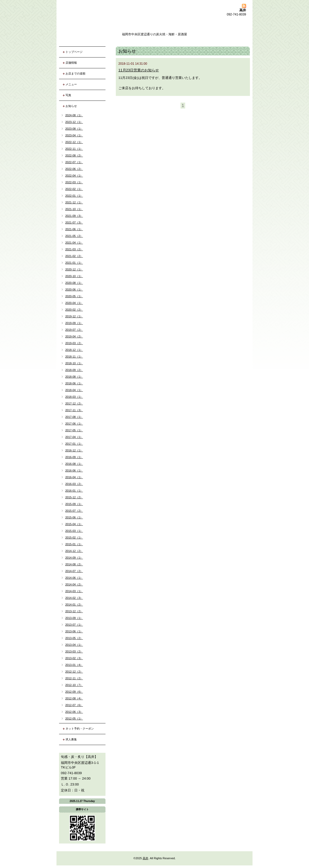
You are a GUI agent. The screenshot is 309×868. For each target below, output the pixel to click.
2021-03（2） (74, 249)
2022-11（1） (74, 149)
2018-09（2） (74, 370)
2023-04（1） (74, 135)
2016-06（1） (74, 470)
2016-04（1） (74, 477)
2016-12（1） (74, 450)
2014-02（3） (74, 598)
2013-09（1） (74, 618)
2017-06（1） (74, 424)
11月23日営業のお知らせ (139, 70)
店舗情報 (71, 63)
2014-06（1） (74, 578)
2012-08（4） (74, 698)
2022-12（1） (74, 142)
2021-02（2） (74, 256)
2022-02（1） (74, 189)
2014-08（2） (74, 564)
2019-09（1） (74, 323)
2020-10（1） (74, 276)
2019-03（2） (74, 343)
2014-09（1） (74, 558)
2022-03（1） (74, 182)
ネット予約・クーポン (80, 729)
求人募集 (71, 739)
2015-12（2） (74, 497)
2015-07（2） (74, 511)
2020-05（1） (74, 296)
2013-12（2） (74, 611)
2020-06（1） (74, 290)
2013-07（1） (74, 625)
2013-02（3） (74, 658)
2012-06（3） (74, 712)
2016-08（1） (74, 464)
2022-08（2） (74, 155)
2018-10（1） (74, 363)
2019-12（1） (74, 316)
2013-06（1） (74, 631)
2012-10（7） (74, 685)
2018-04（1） (74, 390)
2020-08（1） (74, 283)
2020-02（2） (74, 310)
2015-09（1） (74, 504)
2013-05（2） (74, 638)
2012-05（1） (74, 718)
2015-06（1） (74, 517)
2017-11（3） (74, 410)
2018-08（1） (74, 377)
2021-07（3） (74, 222)
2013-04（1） (74, 645)
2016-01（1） (74, 491)
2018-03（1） (74, 397)
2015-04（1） (74, 524)
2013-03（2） (74, 651)
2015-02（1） (74, 538)
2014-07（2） (74, 571)
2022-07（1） (74, 162)
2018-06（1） (74, 383)
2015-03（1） (74, 531)
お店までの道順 (75, 73)
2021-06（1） (74, 229)
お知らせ (71, 106)
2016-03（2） (74, 484)
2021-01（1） (74, 263)
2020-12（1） (74, 269)
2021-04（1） (74, 243)
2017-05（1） (74, 430)
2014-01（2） (74, 605)
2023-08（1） (74, 129)
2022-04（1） (74, 176)
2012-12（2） (74, 672)
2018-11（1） (74, 357)
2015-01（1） (74, 544)
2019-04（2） (74, 336)
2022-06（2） (74, 169)
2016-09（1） (74, 457)
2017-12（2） (74, 403)
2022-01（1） (74, 196)
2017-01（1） (74, 444)
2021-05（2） (74, 236)
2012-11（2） (74, 678)
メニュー (71, 84)
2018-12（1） (74, 350)
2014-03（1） (74, 591)
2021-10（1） (74, 209)
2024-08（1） (74, 115)
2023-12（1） (74, 122)
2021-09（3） (74, 216)
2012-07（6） (74, 705)
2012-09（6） (74, 692)
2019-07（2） (74, 330)
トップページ (74, 52)
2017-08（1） (74, 417)
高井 (145, 858)
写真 (68, 95)
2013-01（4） (74, 665)
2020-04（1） (74, 303)
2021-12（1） (74, 202)
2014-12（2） (74, 551)
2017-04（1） (74, 437)
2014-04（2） (74, 584)
